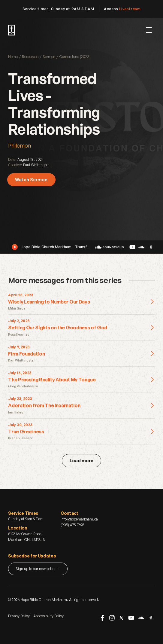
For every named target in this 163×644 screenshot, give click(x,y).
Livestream (130, 9)
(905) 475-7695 (72, 525)
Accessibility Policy (48, 616)
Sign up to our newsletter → (38, 569)
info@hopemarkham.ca (79, 519)
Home (13, 57)
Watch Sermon (31, 180)
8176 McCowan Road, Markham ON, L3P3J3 (27, 537)
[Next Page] (82, 461)
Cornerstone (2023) (75, 57)
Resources (30, 57)
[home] (11, 30)
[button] (149, 30)
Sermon (49, 57)
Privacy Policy (19, 616)
